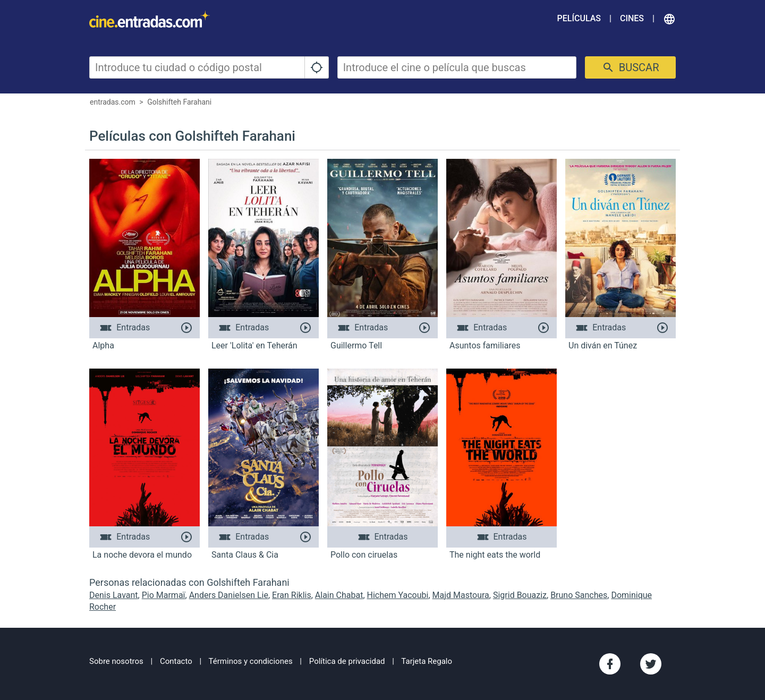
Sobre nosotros (116, 661)
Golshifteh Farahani (179, 102)
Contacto (176, 661)
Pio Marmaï (164, 595)
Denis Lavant (114, 595)
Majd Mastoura (461, 595)
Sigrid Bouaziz (520, 595)
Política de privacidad (347, 661)
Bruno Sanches (579, 595)
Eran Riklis (292, 595)
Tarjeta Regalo (427, 661)
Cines (632, 18)
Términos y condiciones (251, 661)
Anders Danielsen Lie (229, 595)
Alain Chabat (339, 595)
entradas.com (113, 102)
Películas (579, 18)
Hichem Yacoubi (398, 595)
